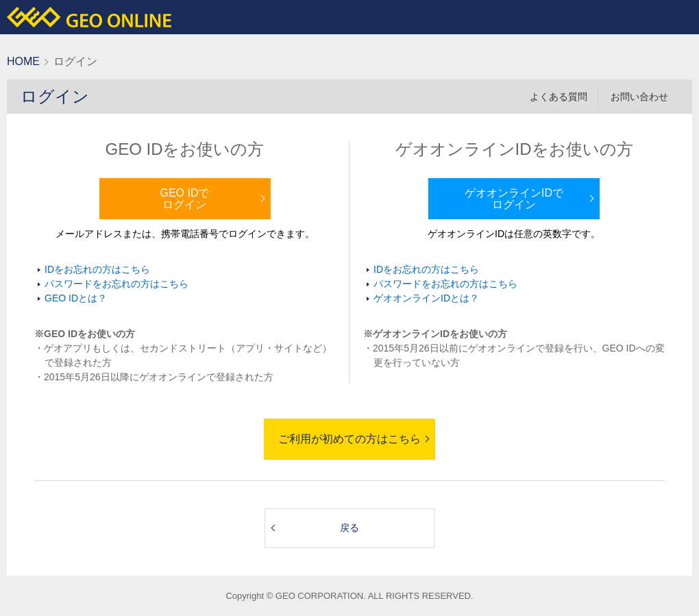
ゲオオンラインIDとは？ (426, 298)
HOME (23, 61)
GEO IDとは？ (76, 298)
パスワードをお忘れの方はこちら (116, 284)
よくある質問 (559, 97)
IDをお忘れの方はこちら (97, 269)
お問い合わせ (639, 97)
